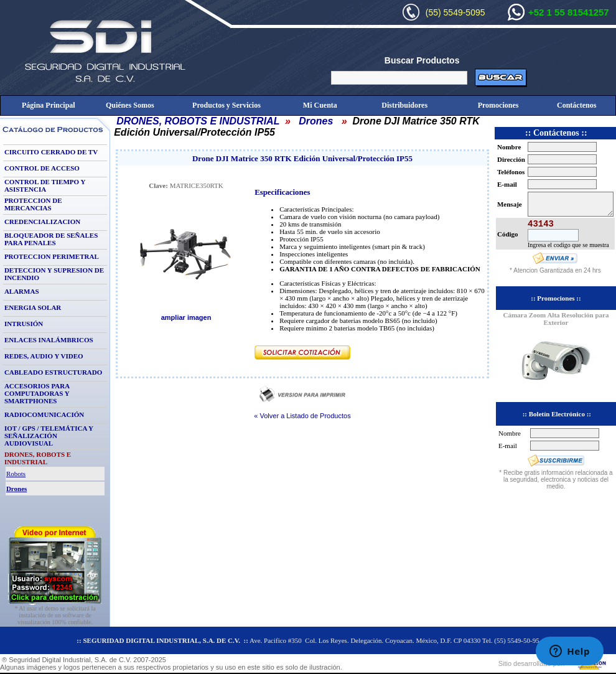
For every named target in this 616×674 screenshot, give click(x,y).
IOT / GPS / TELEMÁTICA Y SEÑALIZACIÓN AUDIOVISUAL (49, 436)
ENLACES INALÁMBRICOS (49, 340)
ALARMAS (22, 291)
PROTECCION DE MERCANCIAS (33, 204)
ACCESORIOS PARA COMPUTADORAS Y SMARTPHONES (37, 393)
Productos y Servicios (226, 105)
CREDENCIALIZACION (42, 222)
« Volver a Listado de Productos (302, 416)
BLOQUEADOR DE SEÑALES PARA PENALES (51, 239)
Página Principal (49, 105)
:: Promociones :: (556, 298)
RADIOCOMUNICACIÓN (44, 414)
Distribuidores (404, 105)
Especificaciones (282, 192)
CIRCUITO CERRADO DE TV (51, 152)
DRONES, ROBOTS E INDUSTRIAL (198, 121)
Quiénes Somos (130, 105)
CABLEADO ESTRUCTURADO (53, 372)
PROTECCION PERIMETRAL (52, 256)
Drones (316, 121)
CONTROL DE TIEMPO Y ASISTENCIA (45, 185)
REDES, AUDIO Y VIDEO (44, 356)
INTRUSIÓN (24, 324)
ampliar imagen (186, 317)
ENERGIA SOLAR (33, 307)
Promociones (498, 105)
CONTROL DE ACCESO (42, 168)
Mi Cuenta (320, 105)
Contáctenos (576, 105)
